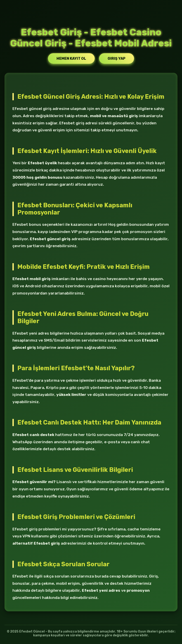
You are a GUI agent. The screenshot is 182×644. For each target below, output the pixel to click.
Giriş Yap (117, 58)
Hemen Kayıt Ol (71, 58)
